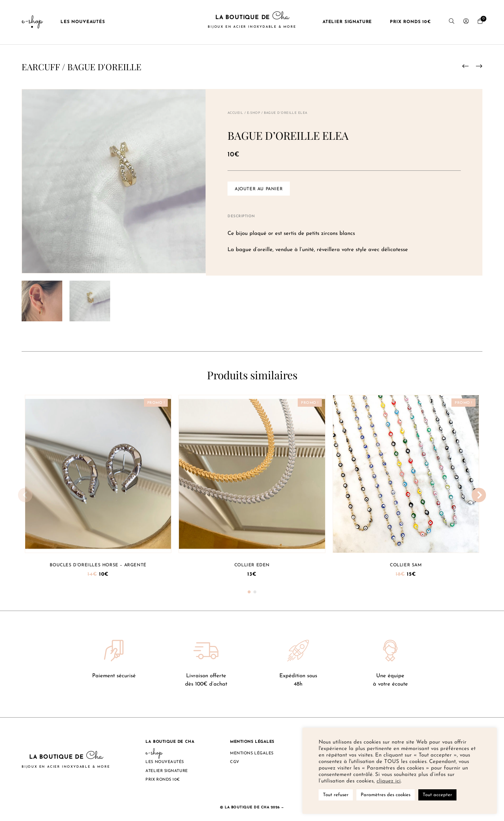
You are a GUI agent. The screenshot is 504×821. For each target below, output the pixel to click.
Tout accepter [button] (437, 795)
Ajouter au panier (259, 189)
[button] (249, 592)
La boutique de (252, 22)
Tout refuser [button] (336, 795)
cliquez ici (389, 781)
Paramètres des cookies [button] (386, 795)
